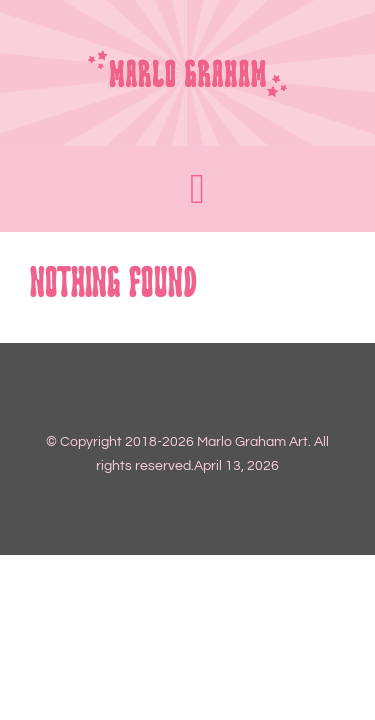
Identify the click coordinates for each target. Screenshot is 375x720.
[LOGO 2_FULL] (188, 56)
